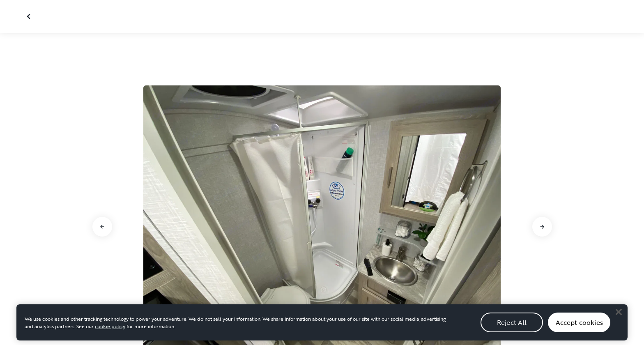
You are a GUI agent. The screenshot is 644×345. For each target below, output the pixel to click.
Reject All (512, 329)
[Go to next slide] (542, 227)
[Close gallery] (30, 16)
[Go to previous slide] (102, 227)
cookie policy (110, 333)
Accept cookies (579, 329)
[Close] (619, 318)
